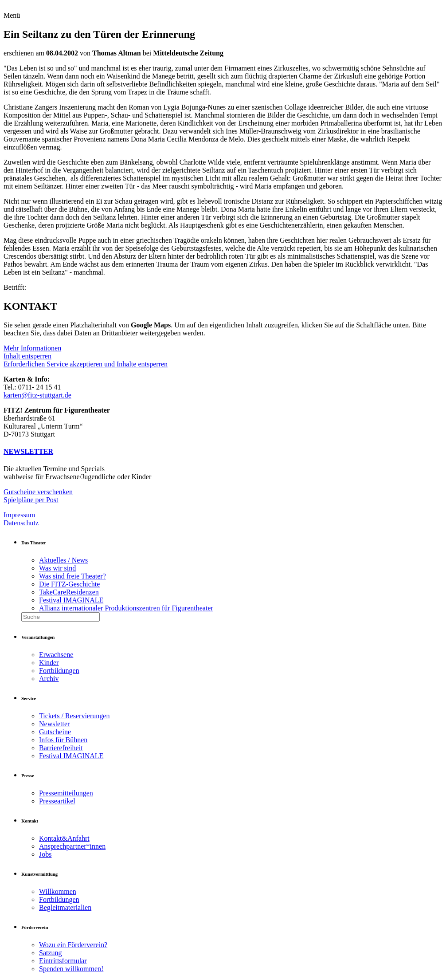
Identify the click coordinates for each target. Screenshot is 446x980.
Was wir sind (57, 568)
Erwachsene (56, 655)
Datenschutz (21, 523)
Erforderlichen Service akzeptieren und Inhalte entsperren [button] (86, 364)
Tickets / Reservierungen (74, 716)
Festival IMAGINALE (71, 600)
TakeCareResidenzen (69, 592)
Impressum (19, 515)
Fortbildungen (59, 671)
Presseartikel (57, 801)
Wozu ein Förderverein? (73, 945)
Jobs (45, 854)
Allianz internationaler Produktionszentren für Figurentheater (126, 608)
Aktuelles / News (63, 560)
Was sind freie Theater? (72, 576)
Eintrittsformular (63, 961)
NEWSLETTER (28, 451)
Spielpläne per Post (31, 500)
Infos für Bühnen (63, 740)
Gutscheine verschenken (38, 492)
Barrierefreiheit (61, 748)
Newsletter (54, 724)
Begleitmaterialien (65, 907)
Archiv (49, 679)
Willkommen (58, 891)
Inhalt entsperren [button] (27, 356)
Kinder (49, 663)
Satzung (51, 953)
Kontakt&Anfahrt (64, 838)
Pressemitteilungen (66, 793)
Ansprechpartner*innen (72, 846)
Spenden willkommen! (71, 969)
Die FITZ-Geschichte (69, 584)
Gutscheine (55, 732)
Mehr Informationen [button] (32, 348)
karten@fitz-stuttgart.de (37, 395)
